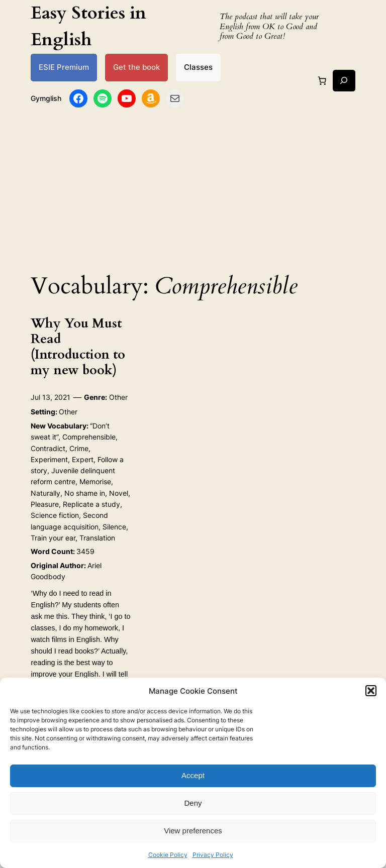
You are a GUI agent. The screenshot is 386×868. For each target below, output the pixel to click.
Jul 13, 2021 (51, 397)
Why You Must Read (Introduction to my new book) (78, 347)
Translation (97, 538)
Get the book (136, 67)
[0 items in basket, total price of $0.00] (322, 80)
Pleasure (45, 504)
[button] (371, 691)
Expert (83, 459)
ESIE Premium (64, 67)
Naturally (45, 493)
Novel (119, 493)
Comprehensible (89, 437)
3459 (85, 551)
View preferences (193, 831)
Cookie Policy (168, 855)
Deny (193, 803)
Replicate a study (91, 504)
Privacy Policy (213, 855)
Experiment (49, 459)
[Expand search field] (344, 81)
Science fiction (55, 515)
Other (118, 397)
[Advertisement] (193, 187)
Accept (193, 775)
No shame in (85, 493)
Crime (79, 448)
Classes (198, 67)
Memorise (95, 481)
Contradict (48, 448)
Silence (114, 527)
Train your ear (53, 538)
